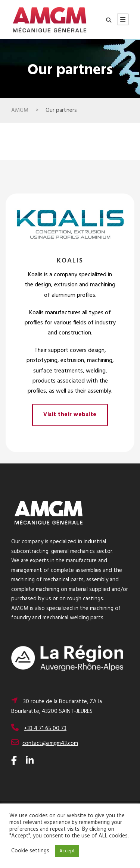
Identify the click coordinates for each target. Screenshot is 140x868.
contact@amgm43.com (50, 743)
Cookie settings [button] (30, 851)
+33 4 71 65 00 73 (45, 729)
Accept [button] (67, 851)
